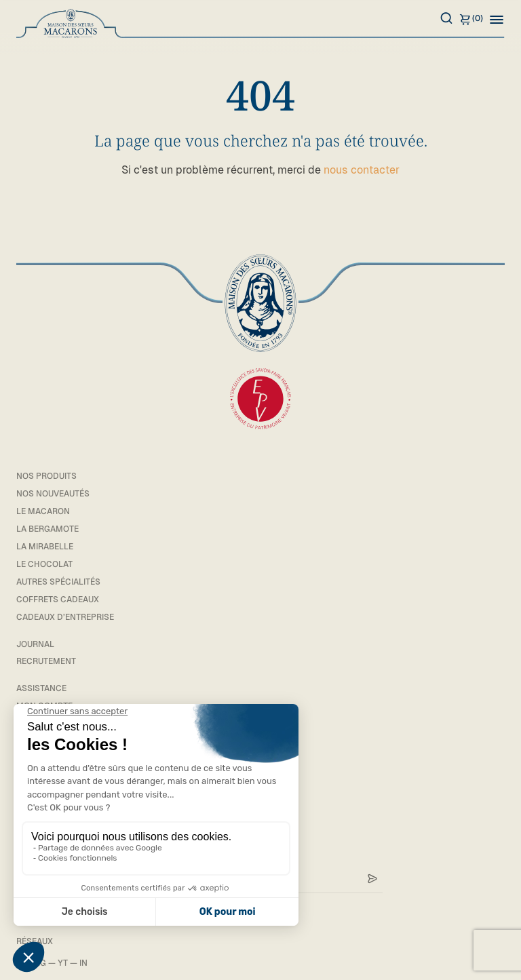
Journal (35, 644)
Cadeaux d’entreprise (65, 617)
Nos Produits (46, 476)
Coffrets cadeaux (58, 600)
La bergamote (47, 529)
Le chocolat (44, 564)
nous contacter (362, 170)
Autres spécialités (58, 582)
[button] (497, 19)
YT (63, 963)
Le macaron (43, 511)
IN (83, 963)
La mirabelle (45, 547)
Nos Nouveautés (53, 494)
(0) (471, 19)
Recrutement (46, 661)
